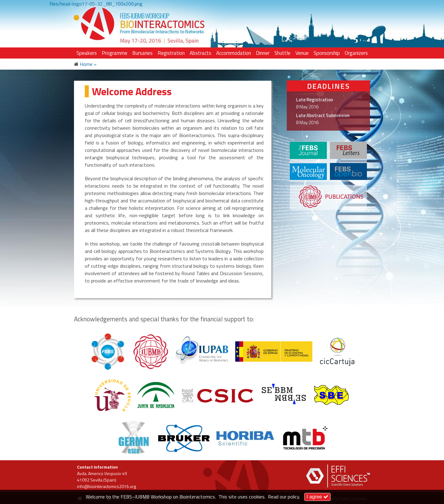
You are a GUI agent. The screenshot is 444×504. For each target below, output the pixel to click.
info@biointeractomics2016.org (107, 486)
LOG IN (347, 13)
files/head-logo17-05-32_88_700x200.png (96, 4)
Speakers (87, 53)
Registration (171, 53)
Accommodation (234, 53)
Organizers (356, 53)
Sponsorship (327, 53)
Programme (115, 53)
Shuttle (282, 53)
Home (86, 64)
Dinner (263, 53)
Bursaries (142, 53)
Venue (302, 53)
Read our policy (284, 497)
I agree (317, 497)
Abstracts (200, 53)
